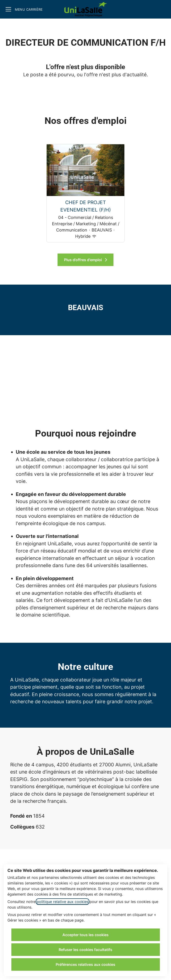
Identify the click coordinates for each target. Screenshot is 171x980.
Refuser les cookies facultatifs (85, 950)
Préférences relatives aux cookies (85, 964)
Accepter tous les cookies (85, 935)
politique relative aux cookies (63, 902)
